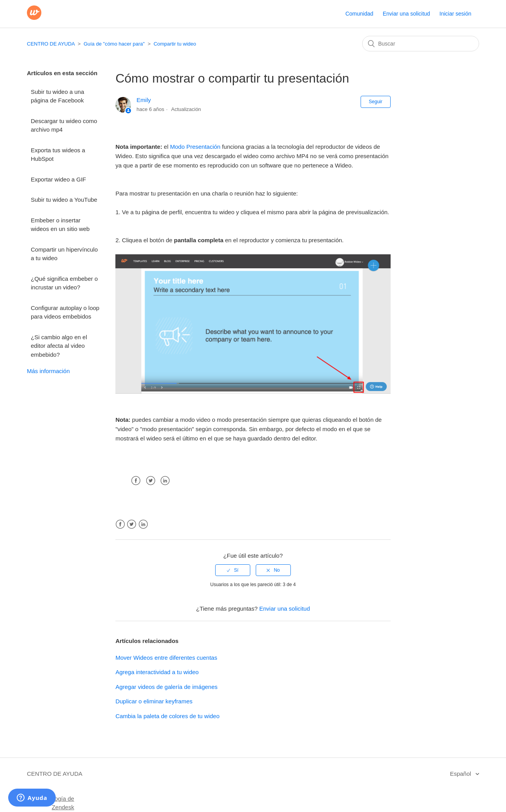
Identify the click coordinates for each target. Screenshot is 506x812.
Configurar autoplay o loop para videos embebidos (65, 312)
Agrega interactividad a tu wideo (157, 672)
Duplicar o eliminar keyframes (154, 701)
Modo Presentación (195, 147)
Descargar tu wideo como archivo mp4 (64, 125)
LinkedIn (165, 481)
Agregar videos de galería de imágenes (166, 687)
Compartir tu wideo (175, 44)
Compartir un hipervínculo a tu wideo (64, 254)
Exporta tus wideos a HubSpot (58, 155)
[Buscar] (421, 44)
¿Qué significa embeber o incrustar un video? (64, 283)
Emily (144, 100)
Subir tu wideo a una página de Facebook (57, 96)
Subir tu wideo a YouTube (64, 200)
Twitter (151, 481)
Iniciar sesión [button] (455, 14)
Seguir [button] (376, 102)
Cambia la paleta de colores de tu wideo (167, 716)
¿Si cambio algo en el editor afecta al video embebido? (59, 346)
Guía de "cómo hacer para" (114, 44)
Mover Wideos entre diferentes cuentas (166, 658)
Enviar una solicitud (406, 14)
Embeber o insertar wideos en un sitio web (60, 225)
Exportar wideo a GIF (58, 179)
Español (461, 774)
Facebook (136, 481)
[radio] (233, 570)
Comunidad (359, 14)
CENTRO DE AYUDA (51, 44)
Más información (48, 371)
